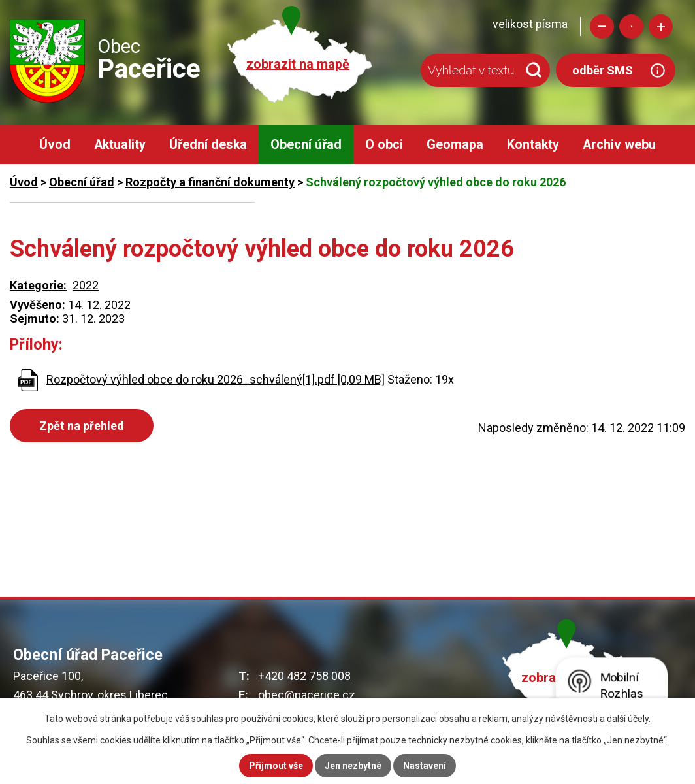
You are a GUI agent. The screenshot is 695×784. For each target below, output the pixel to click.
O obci (384, 145)
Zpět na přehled (82, 426)
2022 (86, 285)
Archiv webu (619, 145)
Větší (661, 26)
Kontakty (533, 145)
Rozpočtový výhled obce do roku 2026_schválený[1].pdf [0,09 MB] (216, 379)
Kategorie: (38, 285)
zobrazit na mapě (298, 64)
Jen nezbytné (353, 766)
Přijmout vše (276, 766)
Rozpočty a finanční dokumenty (210, 182)
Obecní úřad (306, 145)
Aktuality (120, 145)
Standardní (631, 26)
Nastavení (425, 766)
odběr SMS (603, 70)
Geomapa (455, 145)
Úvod (55, 145)
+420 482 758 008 (304, 676)
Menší (602, 26)
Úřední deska (208, 145)
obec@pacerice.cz (307, 695)
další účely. (629, 719)
